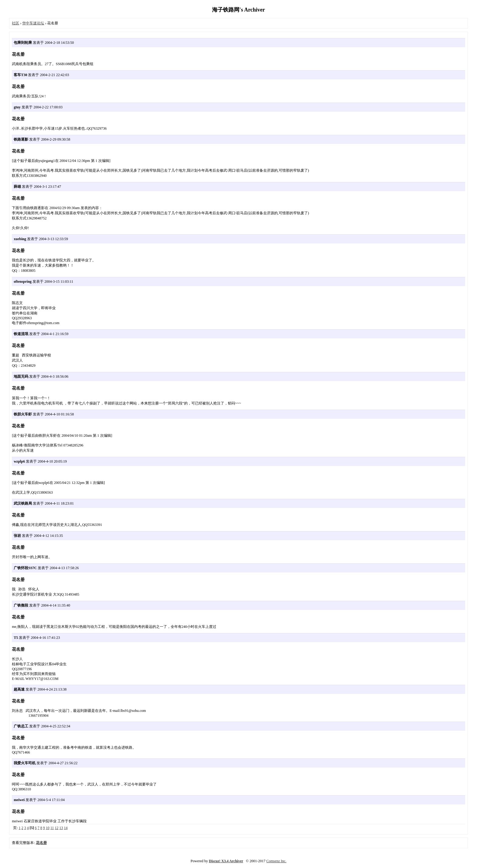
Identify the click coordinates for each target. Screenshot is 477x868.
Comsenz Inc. (276, 861)
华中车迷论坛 (33, 23)
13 (61, 828)
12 (57, 828)
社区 (16, 23)
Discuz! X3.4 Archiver (226, 861)
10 (48, 828)
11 (52, 828)
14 (66, 828)
